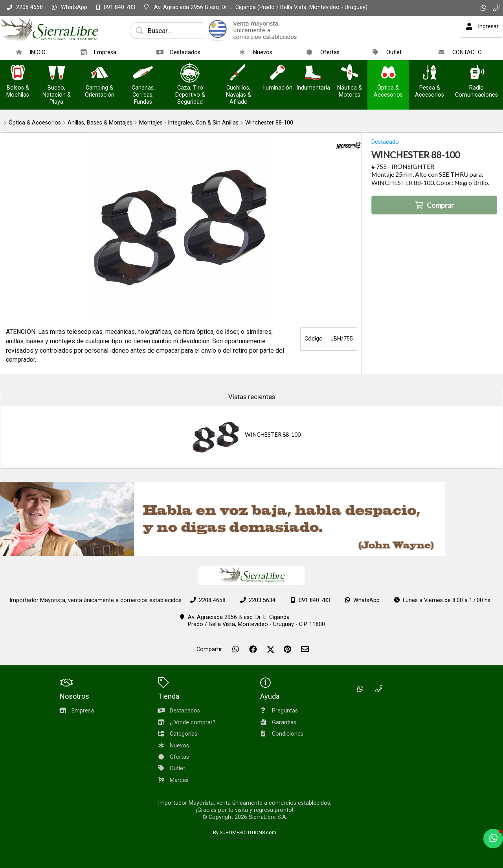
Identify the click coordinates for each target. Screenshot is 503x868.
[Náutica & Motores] (350, 73)
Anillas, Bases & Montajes (100, 123)
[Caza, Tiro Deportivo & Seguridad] (190, 73)
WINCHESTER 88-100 (273, 435)
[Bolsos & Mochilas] (18, 73)
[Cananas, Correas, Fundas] (143, 73)
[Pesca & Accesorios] (430, 73)
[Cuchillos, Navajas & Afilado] (239, 73)
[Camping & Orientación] (99, 73)
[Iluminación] (277, 73)
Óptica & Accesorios (35, 123)
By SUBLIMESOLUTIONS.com (245, 833)
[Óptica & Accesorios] (388, 73)
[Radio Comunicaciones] (477, 73)
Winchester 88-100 (269, 123)
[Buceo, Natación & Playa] (57, 73)
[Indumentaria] (313, 73)
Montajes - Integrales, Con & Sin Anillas (189, 123)
